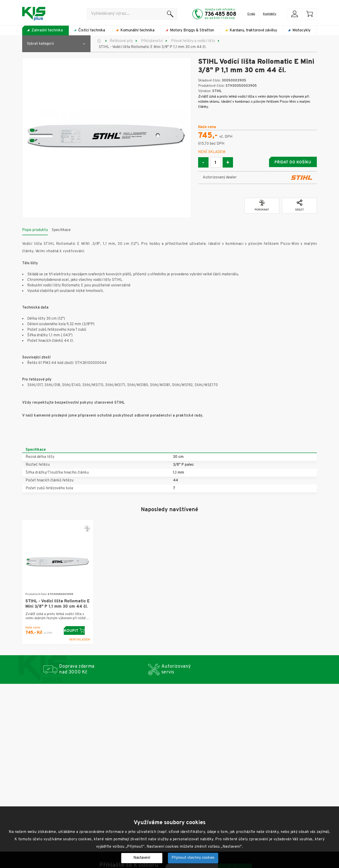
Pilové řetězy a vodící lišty (193, 41)
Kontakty (269, 14)
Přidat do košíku (281, 162)
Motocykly (301, 30)
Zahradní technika (47, 30)
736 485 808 (221, 14)
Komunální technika (137, 30)
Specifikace (61, 229)
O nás (251, 14)
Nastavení (142, 858)
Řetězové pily (121, 41)
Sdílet (300, 204)
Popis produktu (35, 229)
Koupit (77, 629)
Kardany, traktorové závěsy (253, 30)
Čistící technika (92, 30)
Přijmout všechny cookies (193, 858)
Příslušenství (152, 41)
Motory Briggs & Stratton (192, 30)
